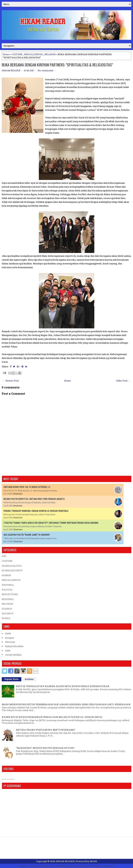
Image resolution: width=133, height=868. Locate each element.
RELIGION (50, 54)
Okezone (10, 642)
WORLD (6, 618)
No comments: (46, 70)
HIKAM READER (65, 861)
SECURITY (8, 613)
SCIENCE (7, 609)
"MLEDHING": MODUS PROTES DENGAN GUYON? (45, 748)
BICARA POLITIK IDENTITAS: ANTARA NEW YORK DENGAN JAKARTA (34, 499)
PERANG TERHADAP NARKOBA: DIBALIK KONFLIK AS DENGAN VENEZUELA (36, 511)
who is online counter (5, 779)
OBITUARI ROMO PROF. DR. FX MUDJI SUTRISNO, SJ (27, 487)
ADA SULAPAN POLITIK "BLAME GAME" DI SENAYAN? (27, 535)
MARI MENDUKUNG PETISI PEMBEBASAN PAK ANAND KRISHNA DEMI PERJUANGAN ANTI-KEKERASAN (66, 704)
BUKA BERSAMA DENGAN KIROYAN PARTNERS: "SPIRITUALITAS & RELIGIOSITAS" (57, 65)
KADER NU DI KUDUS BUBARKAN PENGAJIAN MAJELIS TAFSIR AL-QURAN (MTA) (52, 717)
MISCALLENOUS (33, 54)
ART (4, 556)
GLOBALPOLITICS (12, 566)
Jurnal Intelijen (13, 655)
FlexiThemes (34, 866)
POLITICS (7, 590)
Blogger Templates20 (105, 866)
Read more (18, 494)
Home (6, 54)
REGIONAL (8, 599)
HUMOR (6, 575)
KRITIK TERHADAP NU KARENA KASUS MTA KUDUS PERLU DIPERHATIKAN (63, 686)
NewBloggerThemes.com (69, 866)
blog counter (12, 779)
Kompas (10, 638)
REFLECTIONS (10, 594)
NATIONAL (8, 585)
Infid (8, 651)
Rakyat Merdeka (14, 646)
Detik (8, 633)
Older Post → (123, 381)
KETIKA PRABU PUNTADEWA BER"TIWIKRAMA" (46, 730)
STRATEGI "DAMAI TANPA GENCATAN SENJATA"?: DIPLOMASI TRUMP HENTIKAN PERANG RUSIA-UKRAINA (51, 523)
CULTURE (17, 54)
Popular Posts (12, 679)
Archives (29, 679)
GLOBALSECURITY (12, 570)
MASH (93, 861)
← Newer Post (11, 381)
